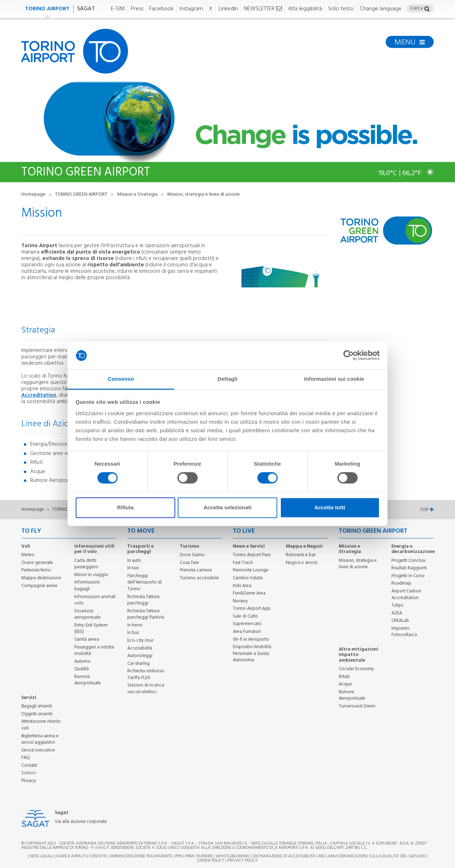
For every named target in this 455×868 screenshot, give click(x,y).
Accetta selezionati (227, 507)
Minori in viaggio (91, 575)
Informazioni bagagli (87, 586)
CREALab (400, 621)
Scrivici (29, 773)
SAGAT (86, 9)
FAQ (26, 758)
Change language (381, 9)
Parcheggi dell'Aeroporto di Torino (144, 582)
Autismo (82, 661)
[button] (427, 9)
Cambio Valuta (248, 578)
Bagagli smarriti (37, 706)
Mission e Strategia (138, 194)
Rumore (205, 856)
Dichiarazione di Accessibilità (284, 856)
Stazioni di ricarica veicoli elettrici (146, 689)
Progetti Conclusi (408, 561)
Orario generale (37, 563)
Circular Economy (356, 669)
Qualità (82, 669)
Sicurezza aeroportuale (87, 614)
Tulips (397, 605)
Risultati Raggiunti (409, 568)
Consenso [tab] (121, 379)
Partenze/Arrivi (36, 570)
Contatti (29, 766)
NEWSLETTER (263, 9)
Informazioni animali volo (95, 600)
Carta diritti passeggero (86, 564)
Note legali (42, 856)
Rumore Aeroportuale (88, 680)
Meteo (28, 555)
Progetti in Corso (408, 576)
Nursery (240, 601)
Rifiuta (125, 507)
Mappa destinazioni (41, 578)
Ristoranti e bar (301, 555)
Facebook (161, 9)
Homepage (34, 194)
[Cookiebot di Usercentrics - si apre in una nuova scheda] (349, 356)
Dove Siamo (192, 555)
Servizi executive (38, 750)
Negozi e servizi (302, 563)
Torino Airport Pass (252, 555)
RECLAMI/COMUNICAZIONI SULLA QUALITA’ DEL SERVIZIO (373, 856)
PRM (189, 856)
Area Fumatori (247, 632)
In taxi (133, 568)
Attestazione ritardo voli (41, 725)
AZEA (397, 613)
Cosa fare (189, 563)
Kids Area (242, 586)
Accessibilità (140, 648)
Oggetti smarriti (37, 714)
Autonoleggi (140, 656)
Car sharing (138, 664)
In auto (134, 561)
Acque (345, 684)
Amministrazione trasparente (141, 856)
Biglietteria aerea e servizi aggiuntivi (40, 739)
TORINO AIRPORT (47, 9)
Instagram (191, 9)
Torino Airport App (252, 609)
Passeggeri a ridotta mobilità (94, 651)
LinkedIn (228, 9)
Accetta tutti (330, 507)
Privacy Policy (243, 861)
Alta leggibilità (305, 9)
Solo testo (341, 9)
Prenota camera (196, 570)
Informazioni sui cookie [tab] (334, 379)
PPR (179, 856)
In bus (133, 633)
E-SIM (118, 9)
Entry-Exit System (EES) (91, 629)
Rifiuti (344, 677)
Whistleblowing (233, 856)
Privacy (29, 781)
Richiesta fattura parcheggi (143, 600)
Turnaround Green (357, 706)
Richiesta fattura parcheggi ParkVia (146, 614)
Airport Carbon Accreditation (406, 595)
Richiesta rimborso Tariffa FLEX (146, 674)
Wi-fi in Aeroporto (251, 639)
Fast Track (243, 563)
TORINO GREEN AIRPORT (82, 194)
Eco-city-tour (140, 641)
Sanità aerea (87, 639)
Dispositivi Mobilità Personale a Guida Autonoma (252, 653)
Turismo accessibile (199, 578)
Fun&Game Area (249, 593)
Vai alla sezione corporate (81, 822)
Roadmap (401, 583)
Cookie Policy (211, 861)
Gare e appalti (71, 856)
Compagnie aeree (39, 586)
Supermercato (247, 624)
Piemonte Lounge (251, 570)
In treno (135, 625)
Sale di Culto (245, 616)
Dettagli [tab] (227, 379)
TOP (427, 510)
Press (137, 9)
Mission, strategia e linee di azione (358, 564)
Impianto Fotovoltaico (404, 632)
